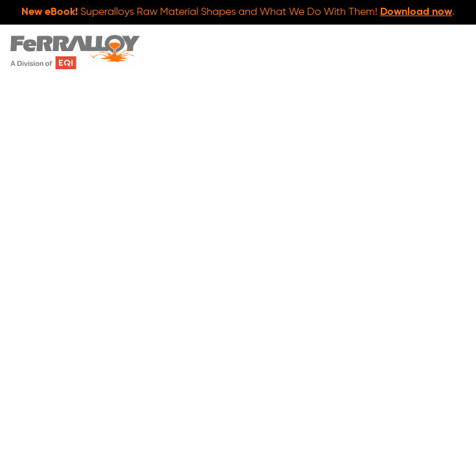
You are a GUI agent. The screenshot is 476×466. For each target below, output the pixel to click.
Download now (416, 12)
